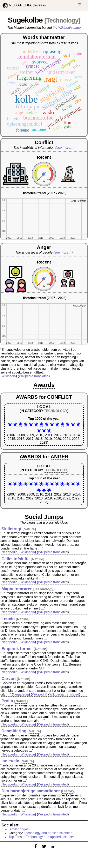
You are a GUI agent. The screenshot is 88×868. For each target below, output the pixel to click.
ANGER (60, 457)
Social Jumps (44, 517)
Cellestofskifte (16, 559)
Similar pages (19, 829)
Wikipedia (9, 376)
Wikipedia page (70, 28)
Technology (62, 20)
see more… (65, 148)
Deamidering (14, 731)
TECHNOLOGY (56, 411)
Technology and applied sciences (48, 833)
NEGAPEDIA (24, 5)
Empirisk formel (17, 649)
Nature (29, 529)
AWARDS (27, 397)
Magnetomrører (17, 589)
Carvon (9, 679)
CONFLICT (59, 397)
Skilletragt (11, 529)
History (68, 791)
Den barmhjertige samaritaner (31, 791)
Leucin (8, 619)
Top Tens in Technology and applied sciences (42, 837)
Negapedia (9, 552)
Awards (44, 385)
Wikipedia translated (34, 376)
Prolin (7, 701)
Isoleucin (10, 761)
